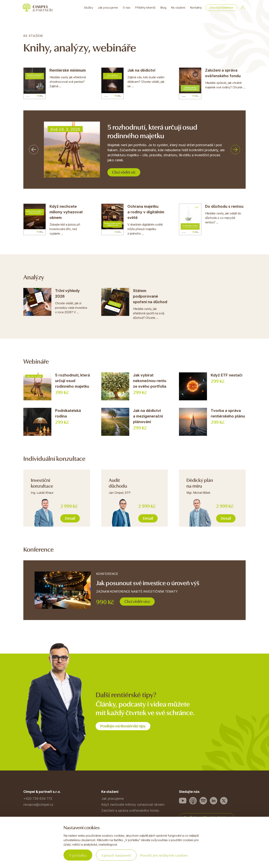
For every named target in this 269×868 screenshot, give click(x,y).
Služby (88, 8)
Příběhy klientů (145, 8)
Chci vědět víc (124, 172)
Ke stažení (178, 8)
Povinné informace (38, 847)
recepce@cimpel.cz (38, 805)
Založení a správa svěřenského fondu (130, 810)
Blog (163, 8)
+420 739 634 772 (38, 799)
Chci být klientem (222, 8)
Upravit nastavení (116, 855)
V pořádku (78, 855)
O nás (127, 8)
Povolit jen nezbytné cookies (164, 855)
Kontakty (196, 8)
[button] (34, 150)
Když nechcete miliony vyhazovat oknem (133, 805)
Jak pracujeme (108, 8)
